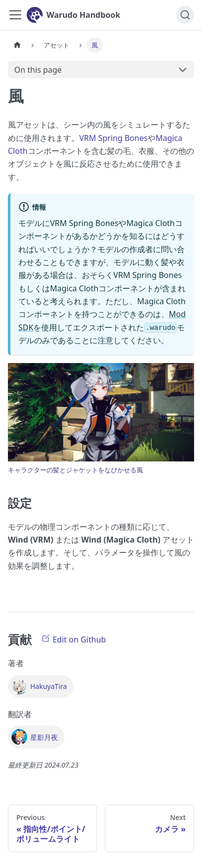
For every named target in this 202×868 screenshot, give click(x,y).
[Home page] (17, 45)
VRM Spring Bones (113, 138)
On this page (38, 70)
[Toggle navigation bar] (15, 15)
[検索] (185, 15)
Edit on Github (74, 639)
